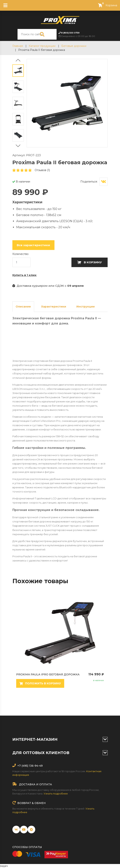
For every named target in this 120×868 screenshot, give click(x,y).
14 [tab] (91, 702)
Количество (20, 254)
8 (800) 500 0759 (70, 33)
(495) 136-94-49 (32, 766)
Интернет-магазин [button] (60, 739)
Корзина (106, 5)
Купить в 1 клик (24, 275)
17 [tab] (57, 707)
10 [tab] (69, 702)
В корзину (90, 262)
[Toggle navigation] (5, 5)
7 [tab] (51, 702)
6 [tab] (46, 702)
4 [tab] (34, 702)
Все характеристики (33, 245)
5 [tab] (40, 702)
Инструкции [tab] (86, 307)
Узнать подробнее (56, 794)
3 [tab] (29, 702)
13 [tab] (86, 702)
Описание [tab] (23, 307)
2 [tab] (23, 702)
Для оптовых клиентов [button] (60, 753)
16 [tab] (103, 702)
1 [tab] (17, 702)
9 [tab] (63, 702)
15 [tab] (97, 702)
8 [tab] (57, 702)
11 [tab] (74, 702)
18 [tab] (63, 707)
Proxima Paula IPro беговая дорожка (67, 674)
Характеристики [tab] (54, 307)
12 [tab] (80, 702)
